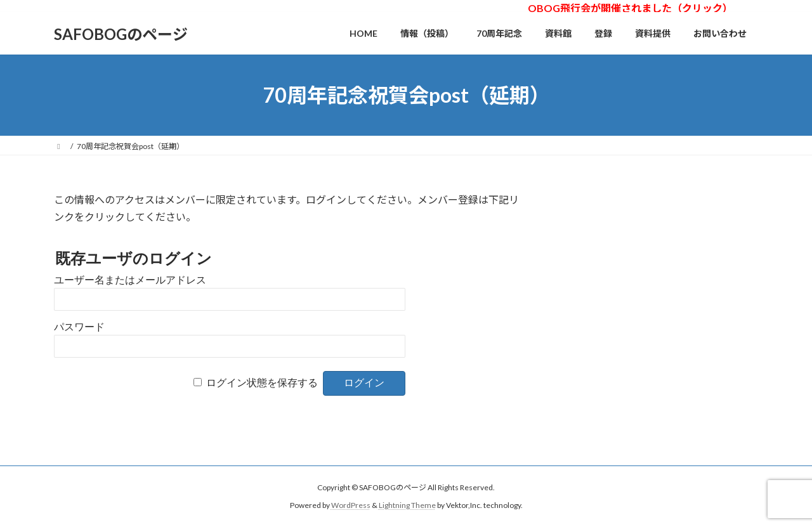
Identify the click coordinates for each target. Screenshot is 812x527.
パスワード (79, 327)
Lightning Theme (407, 505)
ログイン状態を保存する (262, 383)
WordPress (351, 505)
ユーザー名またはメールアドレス (130, 280)
